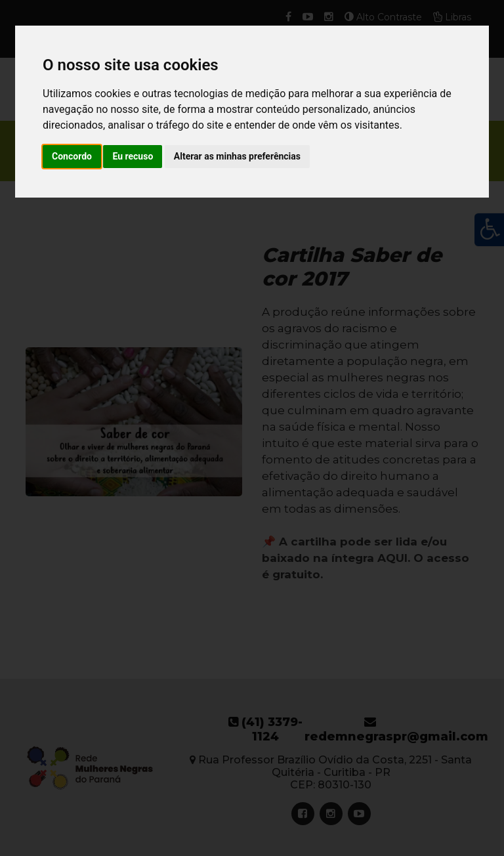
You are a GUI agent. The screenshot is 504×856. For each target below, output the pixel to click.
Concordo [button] (72, 156)
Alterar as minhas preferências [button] (237, 156)
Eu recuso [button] (133, 156)
